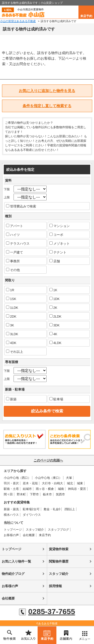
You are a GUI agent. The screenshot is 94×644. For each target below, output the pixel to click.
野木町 (21, 494)
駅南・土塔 (11, 489)
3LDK (12, 334)
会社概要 (29, 535)
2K (53, 308)
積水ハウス (11, 515)
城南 (61, 489)
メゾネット (60, 243)
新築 (11, 399)
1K (53, 290)
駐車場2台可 (31, 509)
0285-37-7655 (47, 611)
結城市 (27, 489)
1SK (11, 299)
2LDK (56, 316)
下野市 (34, 494)
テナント (58, 252)
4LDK (56, 343)
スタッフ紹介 (35, 530)
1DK (55, 299)
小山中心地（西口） (17, 478)
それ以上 (15, 352)
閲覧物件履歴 (59, 561)
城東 (80, 483)
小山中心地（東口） (48, 478)
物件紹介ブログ (13, 574)
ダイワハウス (32, 515)
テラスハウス (18, 243)
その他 (13, 270)
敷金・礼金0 (52, 509)
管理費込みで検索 (21, 206)
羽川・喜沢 (11, 483)
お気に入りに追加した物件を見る (47, 91)
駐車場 (56, 399)
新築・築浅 (11, 509)
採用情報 (55, 586)
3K (10, 325)
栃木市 (47, 494)
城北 (70, 483)
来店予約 (86, 16)
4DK (11, 343)
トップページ (13, 530)
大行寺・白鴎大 (52, 483)
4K (53, 334)
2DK (11, 316)
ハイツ (13, 235)
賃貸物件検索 (59, 549)
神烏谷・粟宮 (77, 489)
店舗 (55, 261)
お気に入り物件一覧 (16, 561)
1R (10, 290)
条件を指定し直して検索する (47, 106)
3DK (55, 325)
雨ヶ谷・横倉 (45, 489)
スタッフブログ (58, 530)
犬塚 (69, 478)
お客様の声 (11, 535)
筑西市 (60, 494)
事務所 (13, 261)
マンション (60, 226)
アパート (15, 226)
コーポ (56, 235)
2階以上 (70, 509)
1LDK (12, 308)
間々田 (8, 494)
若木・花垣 (30, 483)
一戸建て (15, 252)
